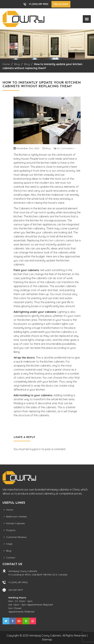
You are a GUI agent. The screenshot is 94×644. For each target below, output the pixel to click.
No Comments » (66, 148)
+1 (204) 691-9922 (39, 4)
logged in (35, 449)
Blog (48, 148)
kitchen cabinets (55, 240)
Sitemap (47, 639)
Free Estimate (61, 4)
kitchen (23, 191)
